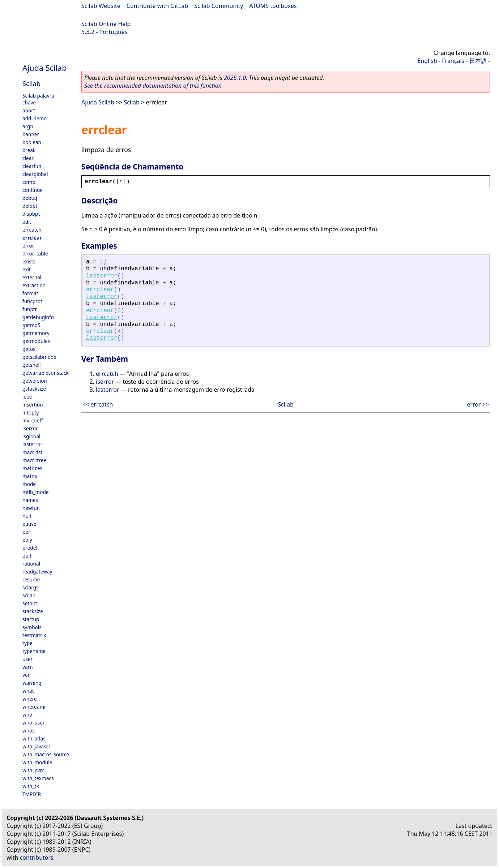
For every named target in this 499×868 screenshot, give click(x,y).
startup (31, 619)
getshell (32, 365)
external (32, 277)
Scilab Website (101, 6)
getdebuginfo (38, 317)
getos (29, 349)
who (27, 715)
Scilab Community (219, 6)
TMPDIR (32, 794)
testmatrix (34, 635)
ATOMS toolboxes (273, 6)
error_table (35, 253)
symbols (32, 627)
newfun (31, 508)
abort (29, 110)
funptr (30, 309)
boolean (32, 142)
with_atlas (34, 738)
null (27, 516)
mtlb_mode (35, 492)
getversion (35, 381)
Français (453, 61)
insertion (33, 405)
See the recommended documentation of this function (153, 86)
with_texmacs (38, 778)
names (30, 500)
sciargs (31, 587)
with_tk (31, 786)
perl (27, 532)
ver (26, 675)
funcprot (32, 301)
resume (31, 579)
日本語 (478, 61)
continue (33, 190)
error (28, 246)
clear (28, 158)
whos (29, 731)
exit (27, 269)
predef (30, 548)
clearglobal (35, 174)
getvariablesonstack (46, 373)
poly (27, 540)
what (28, 691)
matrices (32, 468)
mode (29, 484)
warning (32, 683)
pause (29, 524)
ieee (27, 397)
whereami (34, 707)
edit (27, 222)
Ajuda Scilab (44, 68)
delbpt (30, 206)
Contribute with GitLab (157, 6)
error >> (478, 404)
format (30, 293)
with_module (37, 762)
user (27, 659)
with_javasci (36, 746)
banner (31, 134)
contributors (37, 858)
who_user (34, 723)
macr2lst (32, 452)
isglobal (31, 436)
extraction (34, 285)
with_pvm (33, 770)
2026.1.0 (235, 78)
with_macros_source (46, 754)
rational (31, 564)
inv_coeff (33, 420)
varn (28, 667)
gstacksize (34, 389)
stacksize (33, 611)
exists (29, 261)
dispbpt (31, 214)
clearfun (32, 166)
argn (28, 126)
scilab (29, 595)
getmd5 (31, 325)
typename (34, 651)
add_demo (35, 118)
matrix (30, 476)
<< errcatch (98, 404)
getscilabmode (39, 357)
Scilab (31, 83)
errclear (32, 238)
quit (27, 556)
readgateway (37, 571)
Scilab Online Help (106, 24)
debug (30, 198)
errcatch (32, 230)
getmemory (36, 333)
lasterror (32, 444)
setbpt (30, 603)
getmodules (36, 341)
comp (29, 182)
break (29, 150)
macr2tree (34, 460)
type (27, 643)
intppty (31, 412)
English (427, 61)
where (30, 699)
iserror (30, 428)
